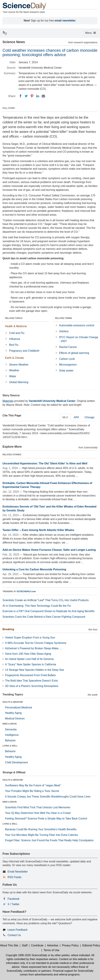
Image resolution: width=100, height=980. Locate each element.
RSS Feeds (14, 877)
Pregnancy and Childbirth (24, 351)
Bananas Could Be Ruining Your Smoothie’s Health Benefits (41, 829)
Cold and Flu (17, 333)
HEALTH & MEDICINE (13, 702)
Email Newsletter (18, 872)
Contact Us (14, 935)
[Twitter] (26, 96)
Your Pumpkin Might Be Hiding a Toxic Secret (32, 791)
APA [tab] (76, 417)
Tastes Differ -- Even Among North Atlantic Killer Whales (38, 530)
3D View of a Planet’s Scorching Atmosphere (32, 686)
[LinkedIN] (38, 96)
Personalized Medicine (19, 707)
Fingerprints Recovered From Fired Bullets (30, 675)
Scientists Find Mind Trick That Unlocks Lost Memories (38, 807)
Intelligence (12, 735)
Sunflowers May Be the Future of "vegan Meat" (33, 785)
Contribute (37, 945)
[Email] (43, 96)
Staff (25, 945)
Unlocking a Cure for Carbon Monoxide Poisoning (34, 569)
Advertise (53, 945)
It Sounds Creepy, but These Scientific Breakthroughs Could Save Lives (48, 797)
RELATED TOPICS (14, 318)
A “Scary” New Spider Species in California (31, 664)
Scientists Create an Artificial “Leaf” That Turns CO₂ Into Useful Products (46, 600)
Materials (8, 401)
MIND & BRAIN (10, 724)
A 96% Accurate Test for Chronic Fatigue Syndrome (36, 643)
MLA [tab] (65, 417)
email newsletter (65, 21)
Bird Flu (14, 345)
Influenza (15, 339)
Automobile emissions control (77, 325)
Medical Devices (15, 718)
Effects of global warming (74, 353)
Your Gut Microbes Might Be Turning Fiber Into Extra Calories (42, 835)
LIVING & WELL (10, 746)
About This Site (9, 945)
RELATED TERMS (64, 318)
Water (13, 376)
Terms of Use (51, 950)
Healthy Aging (13, 713)
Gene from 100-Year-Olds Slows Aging (28, 654)
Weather (14, 370)
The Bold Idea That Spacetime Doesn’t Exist (31, 681)
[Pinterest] (32, 96)
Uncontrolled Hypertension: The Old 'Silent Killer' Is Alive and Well (45, 463)
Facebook (13, 899)
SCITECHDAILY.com (26, 591)
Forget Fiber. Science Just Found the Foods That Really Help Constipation (49, 840)
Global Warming (19, 382)
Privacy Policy (70, 945)
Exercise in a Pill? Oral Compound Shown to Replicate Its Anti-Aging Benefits (48, 611)
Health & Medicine (16, 326)
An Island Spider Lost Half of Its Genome (29, 659)
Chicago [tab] (89, 417)
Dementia (11, 729)
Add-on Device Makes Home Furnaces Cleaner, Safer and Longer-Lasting (49, 550)
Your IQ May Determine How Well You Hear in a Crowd (38, 813)
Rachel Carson (68, 347)
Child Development (16, 762)
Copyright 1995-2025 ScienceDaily (26, 955)
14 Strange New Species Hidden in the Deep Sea (34, 670)
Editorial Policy (91, 945)
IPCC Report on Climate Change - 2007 (79, 339)
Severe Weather (19, 365)
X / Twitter (14, 904)
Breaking (8, 629)
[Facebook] (21, 96)
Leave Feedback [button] (17, 930)
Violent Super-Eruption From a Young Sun (30, 638)
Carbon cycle (67, 359)
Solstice (64, 331)
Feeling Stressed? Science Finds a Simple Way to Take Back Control (46, 819)
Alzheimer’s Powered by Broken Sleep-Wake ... (33, 648)
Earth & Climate (14, 358)
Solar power (66, 371)
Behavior (10, 740)
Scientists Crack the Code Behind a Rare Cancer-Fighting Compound (44, 617)
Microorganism (68, 365)
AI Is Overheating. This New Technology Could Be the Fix (37, 606)
